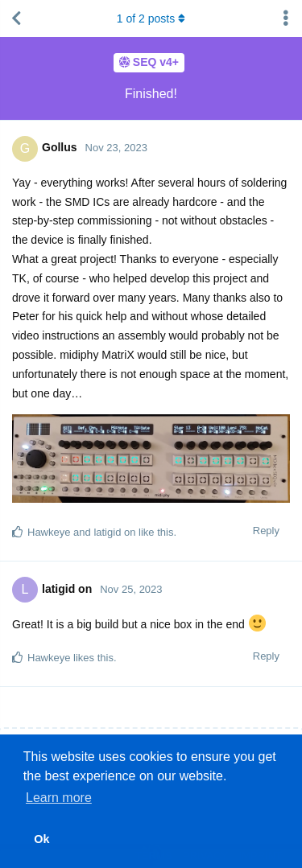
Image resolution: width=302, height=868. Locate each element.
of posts (151, 19)
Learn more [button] (59, 798)
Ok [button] (41, 839)
